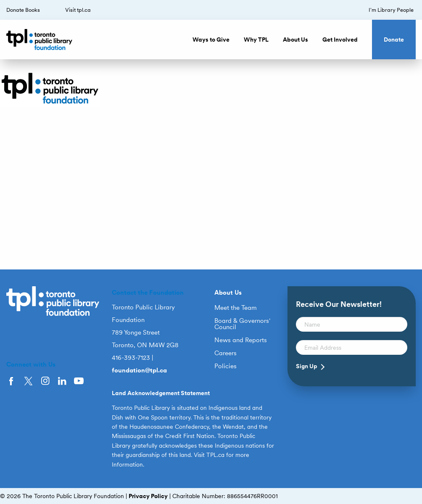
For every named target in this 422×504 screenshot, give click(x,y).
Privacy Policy (148, 496)
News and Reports (241, 340)
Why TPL (256, 40)
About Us (295, 40)
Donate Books (23, 10)
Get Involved (340, 40)
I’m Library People (391, 10)
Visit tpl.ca (78, 10)
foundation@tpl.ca (139, 370)
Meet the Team (236, 308)
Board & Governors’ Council (242, 324)
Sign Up (307, 366)
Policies (226, 366)
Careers (226, 353)
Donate (394, 40)
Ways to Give (211, 40)
